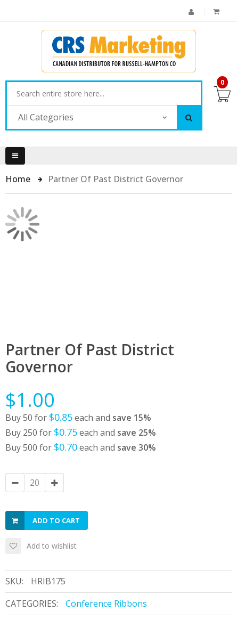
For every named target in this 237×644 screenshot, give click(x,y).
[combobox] (104, 94)
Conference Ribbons (106, 604)
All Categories (46, 117)
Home (19, 179)
